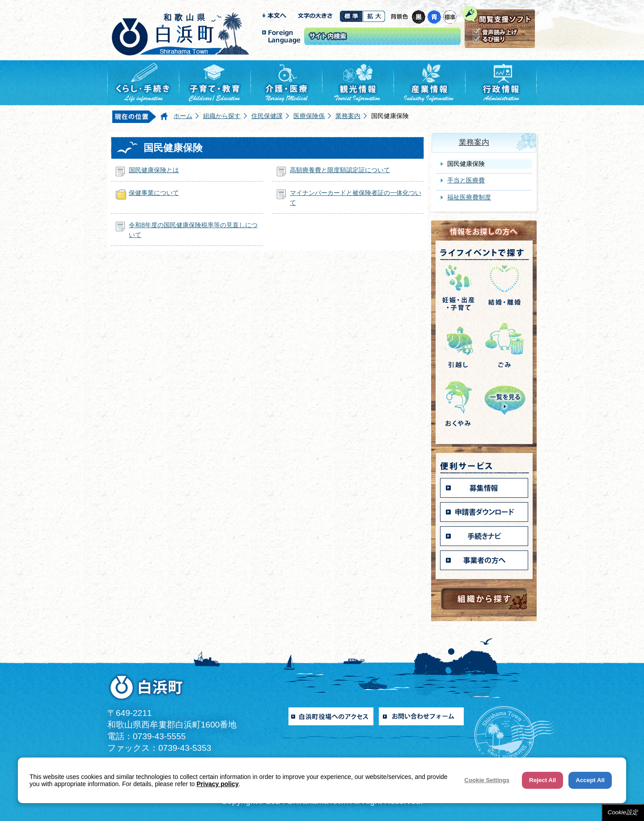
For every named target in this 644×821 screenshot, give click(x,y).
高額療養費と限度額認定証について (340, 170)
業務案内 (348, 116)
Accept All (590, 780)
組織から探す (222, 116)
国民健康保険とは (154, 170)
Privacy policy (218, 784)
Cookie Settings (487, 780)
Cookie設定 (623, 812)
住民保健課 (267, 116)
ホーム (183, 116)
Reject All (542, 780)
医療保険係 (309, 116)
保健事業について (154, 193)
